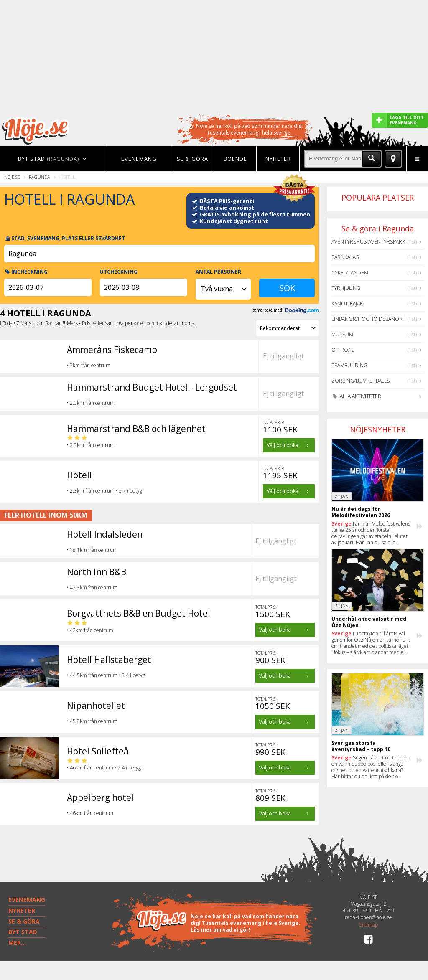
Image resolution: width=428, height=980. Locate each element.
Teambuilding (349, 365)
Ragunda (39, 177)
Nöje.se (12, 177)
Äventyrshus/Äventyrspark (368, 242)
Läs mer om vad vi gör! (220, 930)
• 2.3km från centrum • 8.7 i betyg (104, 491)
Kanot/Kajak (347, 303)
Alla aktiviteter (356, 396)
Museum (342, 334)
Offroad (343, 350)
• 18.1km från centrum (92, 550)
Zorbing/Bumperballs (360, 381)
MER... (17, 943)
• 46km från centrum (90, 813)
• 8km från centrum (89, 365)
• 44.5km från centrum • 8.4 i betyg (106, 675)
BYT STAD (23, 932)
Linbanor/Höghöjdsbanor (367, 319)
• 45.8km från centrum (92, 721)
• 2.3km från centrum (91, 403)
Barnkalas (345, 257)
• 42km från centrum (90, 627)
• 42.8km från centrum (92, 588)
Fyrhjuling (346, 288)
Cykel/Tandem (350, 273)
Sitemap (368, 925)
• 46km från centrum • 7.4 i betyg (104, 764)
